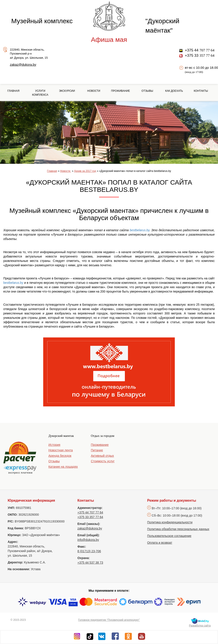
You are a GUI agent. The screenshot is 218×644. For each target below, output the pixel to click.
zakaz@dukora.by (23, 64)
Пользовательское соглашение (169, 536)
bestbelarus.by (139, 230)
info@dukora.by (88, 540)
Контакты (201, 91)
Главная (13, 91)
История (54, 445)
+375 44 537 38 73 (90, 563)
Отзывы (147, 91)
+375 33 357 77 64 (90, 517)
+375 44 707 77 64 (90, 512)
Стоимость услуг (103, 461)
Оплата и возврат (160, 543)
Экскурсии (67, 91)
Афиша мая (109, 40)
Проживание (120, 91)
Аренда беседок (60, 456)
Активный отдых (102, 456)
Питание (97, 450)
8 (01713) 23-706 (89, 551)
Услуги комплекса (40, 93)
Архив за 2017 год (85, 171)
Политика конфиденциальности (170, 522)
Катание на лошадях (63, 467)
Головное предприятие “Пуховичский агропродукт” (109, 620)
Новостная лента (61, 450)
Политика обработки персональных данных (178, 529)
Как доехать (174, 91)
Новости (94, 91)
